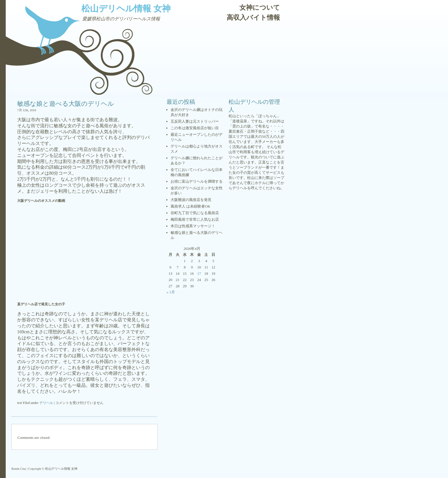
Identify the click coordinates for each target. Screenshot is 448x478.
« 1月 (171, 292)
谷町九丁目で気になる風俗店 (195, 213)
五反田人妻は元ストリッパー (195, 121)
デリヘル (46, 403)
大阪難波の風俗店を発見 (191, 200)
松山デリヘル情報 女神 (126, 8)
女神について (260, 8)
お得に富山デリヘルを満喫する (197, 181)
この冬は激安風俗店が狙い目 (195, 128)
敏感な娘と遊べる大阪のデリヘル (66, 104)
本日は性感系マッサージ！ (193, 226)
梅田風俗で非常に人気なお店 (195, 219)
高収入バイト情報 (253, 18)
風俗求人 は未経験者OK (190, 206)
